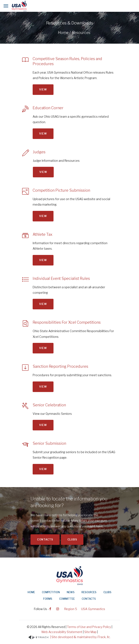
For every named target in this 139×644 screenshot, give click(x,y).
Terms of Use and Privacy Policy (89, 627)
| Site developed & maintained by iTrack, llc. (69, 637)
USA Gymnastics (93, 609)
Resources (89, 592)
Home (31, 592)
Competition (51, 592)
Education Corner (48, 108)
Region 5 (71, 609)
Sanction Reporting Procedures (60, 366)
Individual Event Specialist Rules (61, 278)
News (71, 592)
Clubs (72, 540)
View (43, 90)
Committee (67, 599)
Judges (39, 152)
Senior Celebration (49, 405)
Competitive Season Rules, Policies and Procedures (67, 61)
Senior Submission (49, 443)
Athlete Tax (43, 234)
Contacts (45, 540)
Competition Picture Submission (61, 190)
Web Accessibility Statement (62, 632)
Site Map (90, 632)
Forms (48, 599)
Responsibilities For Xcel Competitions (67, 322)
